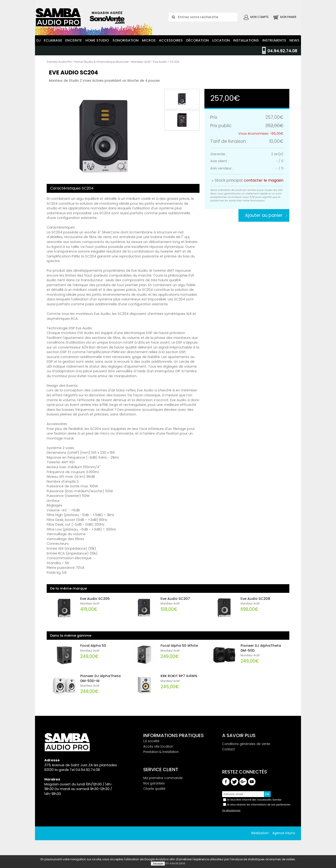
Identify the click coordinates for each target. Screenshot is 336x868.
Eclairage (53, 45)
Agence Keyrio (284, 838)
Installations (246, 45)
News (294, 45)
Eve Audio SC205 (95, 603)
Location (221, 45)
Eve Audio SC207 (175, 603)
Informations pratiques (173, 740)
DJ (39, 45)
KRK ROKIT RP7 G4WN (179, 681)
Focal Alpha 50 (93, 650)
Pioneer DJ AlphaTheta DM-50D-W (100, 683)
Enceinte (74, 45)
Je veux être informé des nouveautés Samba (254, 804)
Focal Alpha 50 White (179, 650)
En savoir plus (175, 863)
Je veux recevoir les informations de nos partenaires (259, 809)
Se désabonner (231, 815)
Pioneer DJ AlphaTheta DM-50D (261, 653)
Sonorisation (126, 45)
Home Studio (97, 45)
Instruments (274, 45)
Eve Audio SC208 (255, 603)
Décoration (198, 45)
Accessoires (171, 45)
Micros (149, 45)
